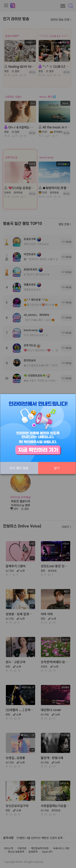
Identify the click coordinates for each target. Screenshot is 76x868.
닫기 (57, 468)
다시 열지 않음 (19, 468)
